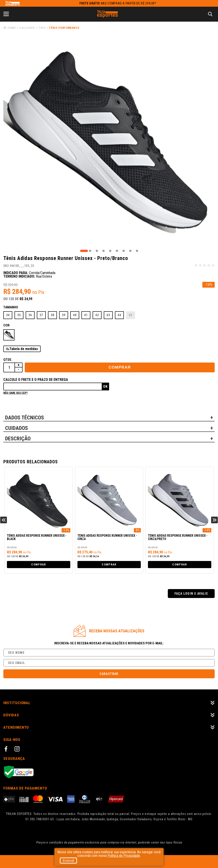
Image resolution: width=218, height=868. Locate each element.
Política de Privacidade (124, 856)
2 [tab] (90, 251)
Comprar (120, 367)
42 (97, 315)
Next (214, 520)
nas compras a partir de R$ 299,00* (118, 3)
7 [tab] (124, 251)
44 (119, 315)
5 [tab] (110, 251)
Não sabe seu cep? (16, 393)
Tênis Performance (64, 28)
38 (52, 315)
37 (41, 315)
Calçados (27, 28)
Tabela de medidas (24, 349)
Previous (4, 520)
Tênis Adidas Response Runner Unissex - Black (37, 537)
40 (75, 315)
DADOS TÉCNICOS (25, 418)
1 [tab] (84, 251)
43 (108, 315)
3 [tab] (97, 251)
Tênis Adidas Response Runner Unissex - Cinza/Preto (178, 537)
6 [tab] (117, 251)
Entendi (68, 861)
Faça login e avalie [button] (191, 594)
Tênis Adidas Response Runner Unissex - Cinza (107, 537)
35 (19, 315)
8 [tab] (130, 251)
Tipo (42, 28)
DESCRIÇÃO (18, 439)
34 (8, 315)
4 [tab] (104, 251)
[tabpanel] (109, 143)
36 (30, 315)
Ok (105, 387)
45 (131, 315)
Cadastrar (109, 674)
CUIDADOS (17, 428)
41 (86, 315)
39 (64, 315)
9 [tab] (137, 251)
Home (12, 28)
